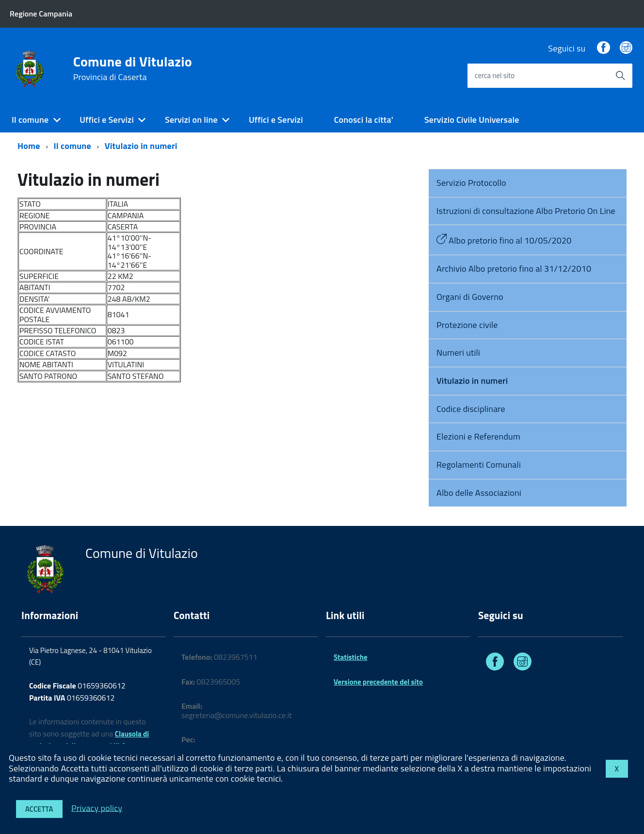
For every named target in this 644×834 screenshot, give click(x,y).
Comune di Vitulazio (133, 68)
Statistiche (351, 657)
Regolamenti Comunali (479, 465)
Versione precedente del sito (378, 682)
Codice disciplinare (471, 409)
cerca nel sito (495, 75)
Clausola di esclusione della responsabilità (89, 740)
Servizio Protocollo (471, 183)
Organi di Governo (470, 297)
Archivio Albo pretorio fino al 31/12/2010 (514, 269)
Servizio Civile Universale (472, 120)
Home (29, 146)
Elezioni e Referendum (478, 436)
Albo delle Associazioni (479, 493)
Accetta (39, 809)
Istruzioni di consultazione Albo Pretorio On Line (526, 211)
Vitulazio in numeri (141, 146)
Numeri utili (458, 352)
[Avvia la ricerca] (620, 76)
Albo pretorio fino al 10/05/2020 (504, 240)
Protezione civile (467, 325)
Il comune (30, 120)
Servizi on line (191, 120)
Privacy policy (97, 808)
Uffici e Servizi (107, 120)
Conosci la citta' (364, 120)
